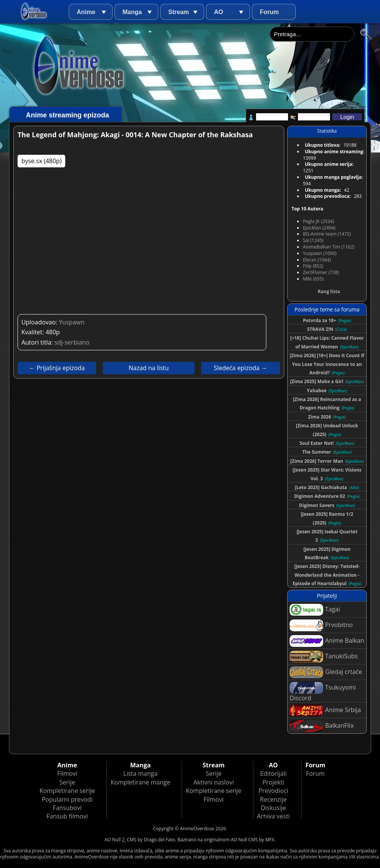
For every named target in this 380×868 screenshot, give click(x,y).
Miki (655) (313, 279)
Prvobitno (321, 625)
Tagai (315, 610)
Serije (67, 782)
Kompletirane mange (140, 782)
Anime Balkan (327, 641)
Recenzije (274, 799)
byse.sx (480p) (41, 161)
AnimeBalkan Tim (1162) (329, 247)
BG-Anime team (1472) (327, 234)
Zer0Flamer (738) (321, 272)
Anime (86, 12)
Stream (179, 12)
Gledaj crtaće (326, 672)
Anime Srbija (325, 710)
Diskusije (273, 808)
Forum (269, 12)
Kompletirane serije (67, 791)
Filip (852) (313, 266)
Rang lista (329, 291)
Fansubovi (67, 808)
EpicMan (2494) (319, 228)
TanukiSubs (324, 657)
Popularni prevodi (67, 799)
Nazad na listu (149, 368)
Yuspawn (72, 322)
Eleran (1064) (317, 260)
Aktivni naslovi (214, 782)
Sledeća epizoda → (240, 368)
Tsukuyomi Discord (323, 692)
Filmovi (67, 773)
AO (219, 12)
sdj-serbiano (72, 342)
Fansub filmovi (67, 816)
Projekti (273, 782)
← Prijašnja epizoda (57, 368)
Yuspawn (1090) (320, 253)
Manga (132, 12)
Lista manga (140, 773)
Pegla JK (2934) (319, 221)
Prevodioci (274, 791)
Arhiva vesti (274, 816)
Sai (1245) (313, 240)
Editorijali (274, 773)
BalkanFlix (322, 726)
